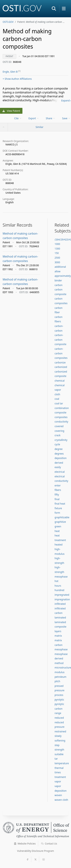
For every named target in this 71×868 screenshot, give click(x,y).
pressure (60, 690)
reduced (59, 718)
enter (58, 485)
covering (59, 431)
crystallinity (61, 440)
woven (58, 795)
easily (58, 467)
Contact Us (49, 844)
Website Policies (25, 844)
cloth (57, 394)
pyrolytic (59, 700)
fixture (58, 508)
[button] (54, 9)
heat (57, 531)
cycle (57, 444)
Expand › (66, 100)
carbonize (60, 362)
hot (57, 581)
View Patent (11, 111)
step (57, 745)
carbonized (61, 367)
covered (59, 426)
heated (59, 545)
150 (57, 253)
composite (60, 412)
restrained (60, 731)
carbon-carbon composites (61, 353)
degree (59, 449)
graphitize (60, 522)
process (59, 695)
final (57, 499)
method (59, 663)
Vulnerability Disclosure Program (36, 851)
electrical (60, 472)
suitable (59, 754)
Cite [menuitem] (18, 118)
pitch (57, 681)
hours (58, 586)
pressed (59, 686)
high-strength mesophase (61, 572)
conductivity (61, 422)
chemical (60, 381)
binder (58, 280)
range (58, 713)
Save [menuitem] (66, 118)
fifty (57, 495)
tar (56, 759)
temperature (62, 763)
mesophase (61, 649)
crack (57, 435)
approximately (63, 276)
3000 (57, 262)
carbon (59, 285)
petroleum (60, 677)
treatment (60, 777)
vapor (58, 781)
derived (59, 463)
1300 (57, 249)
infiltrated (60, 604)
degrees (59, 454)
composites (61, 417)
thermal (59, 768)
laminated (60, 617)
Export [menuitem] (34, 118)
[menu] (18, 118)
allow (57, 271)
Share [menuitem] (51, 118)
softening (60, 740)
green (58, 526)
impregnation (62, 599)
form (57, 513)
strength (59, 750)
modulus (60, 672)
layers (58, 631)
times (58, 772)
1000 (57, 244)
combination (62, 408)
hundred (59, 590)
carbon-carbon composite (60, 340)
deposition (61, 458)
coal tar (59, 403)
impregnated (62, 595)
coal (57, 399)
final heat (60, 504)
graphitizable (62, 517)
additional (60, 267)
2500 (57, 258)
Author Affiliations (17, 79)
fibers (58, 490)
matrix (58, 636)
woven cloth (61, 800)
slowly (58, 736)
